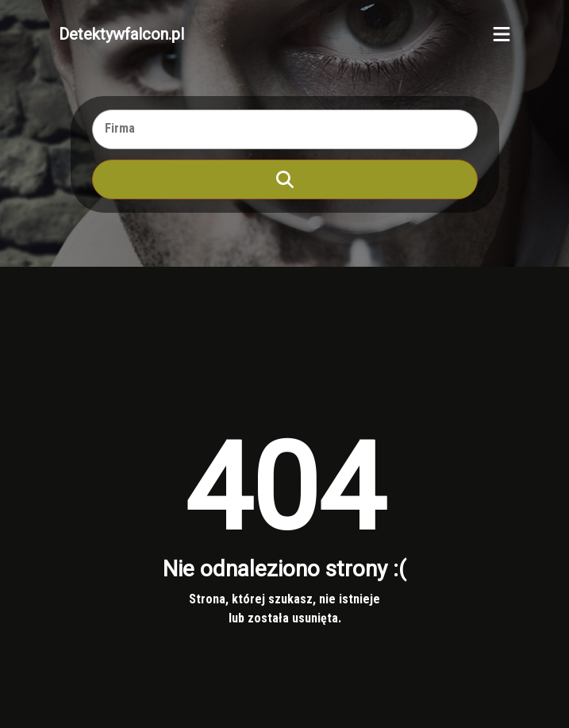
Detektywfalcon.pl (121, 34)
